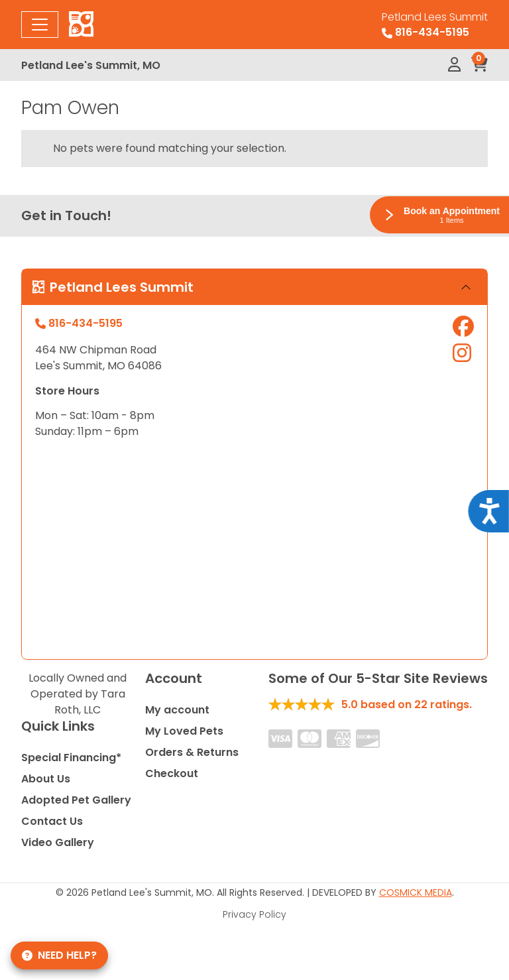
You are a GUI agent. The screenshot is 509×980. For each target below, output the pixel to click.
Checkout (172, 773)
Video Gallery (58, 842)
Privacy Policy (254, 914)
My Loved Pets (184, 731)
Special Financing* (71, 758)
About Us (46, 779)
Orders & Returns (192, 752)
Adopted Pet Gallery (76, 800)
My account (177, 710)
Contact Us (52, 821)
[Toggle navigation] (40, 25)
